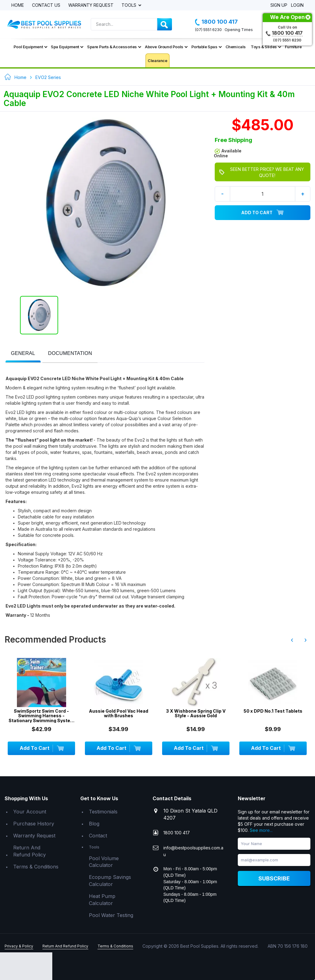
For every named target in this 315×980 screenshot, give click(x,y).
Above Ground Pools (166, 47)
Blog (94, 824)
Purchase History (34, 824)
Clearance (157, 61)
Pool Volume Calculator (104, 862)
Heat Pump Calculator (102, 900)
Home (18, 5)
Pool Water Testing (111, 915)
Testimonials (103, 812)
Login (297, 5)
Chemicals (236, 47)
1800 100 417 (216, 22)
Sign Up (279, 5)
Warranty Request (91, 5)
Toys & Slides (266, 47)
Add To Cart (262, 213)
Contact (98, 836)
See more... (261, 830)
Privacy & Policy (19, 946)
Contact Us (46, 5)
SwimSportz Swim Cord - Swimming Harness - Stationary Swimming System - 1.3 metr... (42, 716)
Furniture (293, 47)
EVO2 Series (48, 77)
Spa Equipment (67, 47)
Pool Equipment (30, 47)
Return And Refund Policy (30, 851)
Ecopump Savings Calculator (110, 881)
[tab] (23, 354)
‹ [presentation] (292, 640)
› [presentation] (305, 640)
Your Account (30, 812)
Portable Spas (207, 47)
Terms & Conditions (36, 867)
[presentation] (23, 354)
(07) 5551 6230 (208, 30)
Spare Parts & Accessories (114, 47)
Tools (130, 5)
